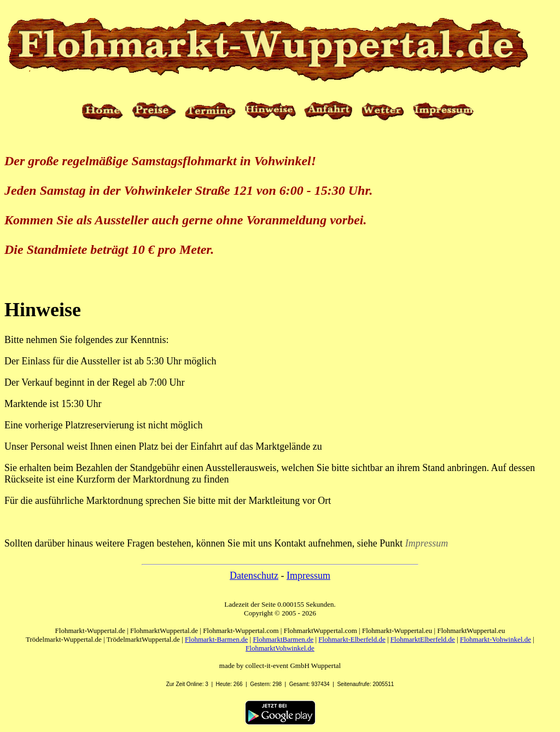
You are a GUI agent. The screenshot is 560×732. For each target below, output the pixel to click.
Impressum (308, 576)
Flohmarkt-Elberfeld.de (352, 639)
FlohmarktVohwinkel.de (280, 648)
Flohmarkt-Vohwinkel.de (495, 639)
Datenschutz (254, 576)
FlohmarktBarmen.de (283, 639)
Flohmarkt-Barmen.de (216, 639)
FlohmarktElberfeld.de (423, 639)
